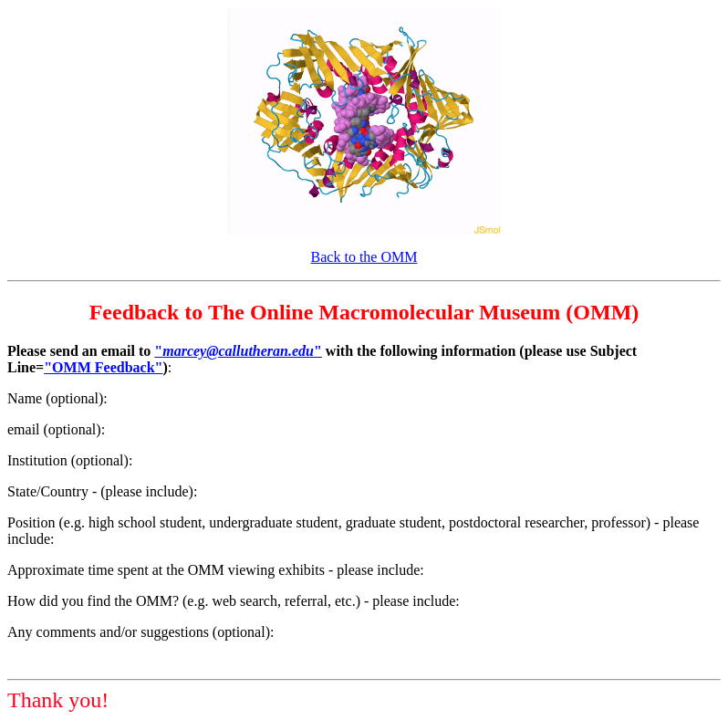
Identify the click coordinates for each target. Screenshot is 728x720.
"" (238, 351)
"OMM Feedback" (103, 367)
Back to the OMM (364, 257)
